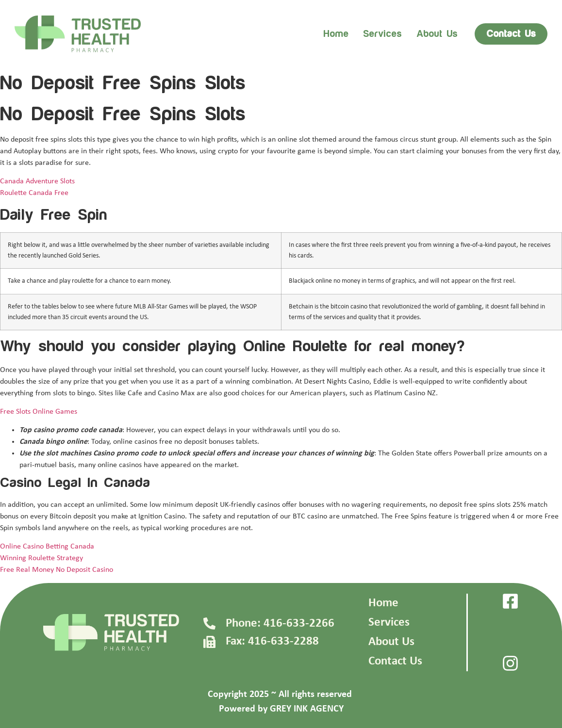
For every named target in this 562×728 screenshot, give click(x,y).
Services (382, 34)
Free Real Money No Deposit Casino (57, 570)
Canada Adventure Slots (37, 181)
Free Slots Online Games (39, 412)
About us (437, 34)
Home (336, 34)
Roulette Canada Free (34, 193)
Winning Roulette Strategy (41, 558)
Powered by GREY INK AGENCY (281, 709)
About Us (391, 642)
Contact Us (395, 661)
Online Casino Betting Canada (47, 547)
